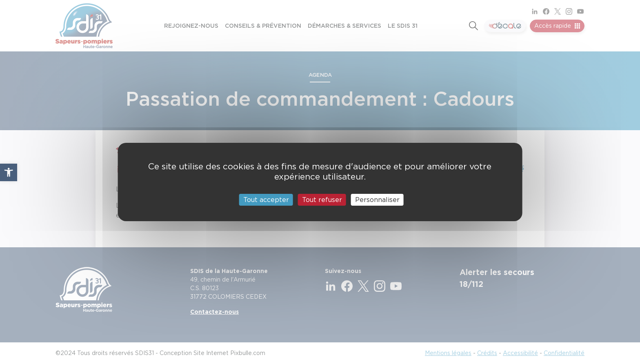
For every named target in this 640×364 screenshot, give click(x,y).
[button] (9, 172)
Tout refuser (322, 200)
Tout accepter (266, 200)
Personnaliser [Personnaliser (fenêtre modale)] (377, 200)
